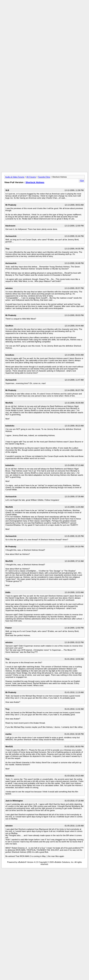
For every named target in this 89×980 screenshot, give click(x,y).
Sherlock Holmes (35, 182)
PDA (82, 181)
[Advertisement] (44, 34)
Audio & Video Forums (15, 177)
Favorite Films (44, 177)
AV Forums (31, 177)
